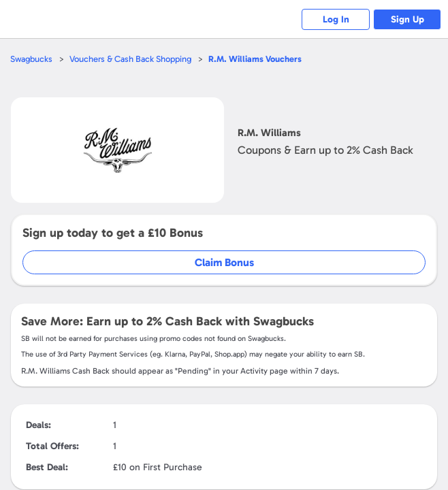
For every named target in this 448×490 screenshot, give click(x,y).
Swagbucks (31, 59)
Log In (336, 19)
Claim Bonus (224, 262)
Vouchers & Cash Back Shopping (130, 59)
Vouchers (255, 59)
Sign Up (407, 19)
